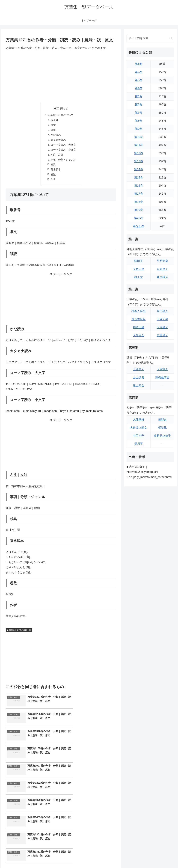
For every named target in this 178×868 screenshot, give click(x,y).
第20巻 (139, 218)
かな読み (56, 136)
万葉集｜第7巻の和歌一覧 (19, 633)
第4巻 (139, 88)
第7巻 (139, 113)
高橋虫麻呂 (162, 378)
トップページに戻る (140, 858)
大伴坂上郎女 (139, 428)
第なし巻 (139, 226)
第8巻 (139, 121)
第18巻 (139, 202)
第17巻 (139, 194)
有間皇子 (162, 269)
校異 (53, 166)
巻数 (53, 177)
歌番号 (55, 120)
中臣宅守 (139, 436)
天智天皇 (139, 269)
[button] (171, 38)
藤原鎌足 (162, 277)
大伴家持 (139, 419)
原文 (53, 126)
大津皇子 (162, 327)
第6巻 (139, 104)
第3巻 (139, 80)
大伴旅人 (162, 369)
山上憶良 (139, 378)
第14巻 (139, 169)
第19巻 (139, 210)
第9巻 (139, 129)
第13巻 (139, 161)
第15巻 (139, 178)
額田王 (139, 261)
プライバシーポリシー (164, 858)
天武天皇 (162, 319)
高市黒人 (162, 311)
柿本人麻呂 (139, 311)
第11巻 (139, 145)
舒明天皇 (162, 261)
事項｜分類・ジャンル (63, 161)
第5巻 (139, 96)
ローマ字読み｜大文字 (63, 146)
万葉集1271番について (61, 115)
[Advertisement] (61, 77)
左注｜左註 (57, 156)
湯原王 (139, 444)
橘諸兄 (162, 428)
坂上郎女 (139, 386)
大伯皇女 (139, 335)
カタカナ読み (58, 141)
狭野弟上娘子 (162, 436)
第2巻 (139, 72)
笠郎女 (162, 419)
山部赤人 (139, 369)
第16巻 (139, 186)
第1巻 (139, 64)
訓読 (53, 131)
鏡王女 (139, 277)
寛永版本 (56, 172)
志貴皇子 (162, 335)
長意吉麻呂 (139, 319)
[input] (150, 38)
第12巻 (139, 153)
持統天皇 (139, 327)
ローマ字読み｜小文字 (63, 151)
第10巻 (139, 137)
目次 (56, 108)
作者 (53, 182)
